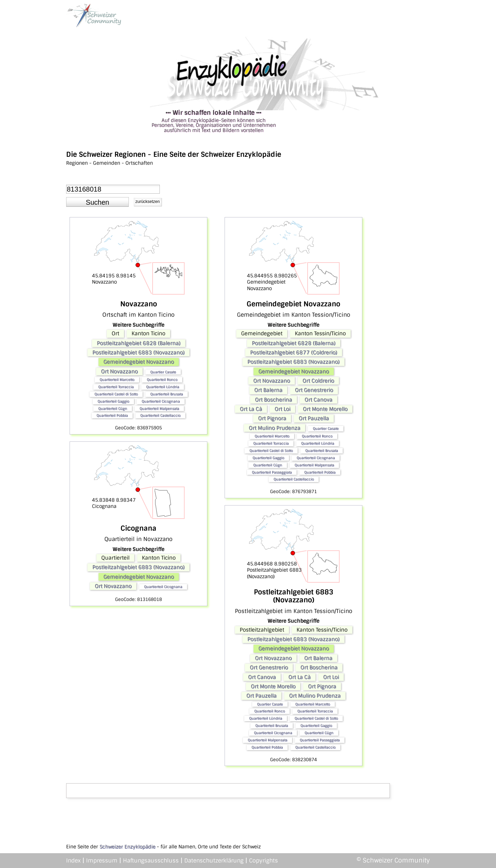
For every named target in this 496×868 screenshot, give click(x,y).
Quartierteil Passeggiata (272, 472)
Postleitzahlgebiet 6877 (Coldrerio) (294, 353)
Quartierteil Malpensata (159, 409)
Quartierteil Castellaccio (160, 415)
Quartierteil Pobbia (112, 415)
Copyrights (263, 861)
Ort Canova (318, 400)
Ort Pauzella (314, 418)
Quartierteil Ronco (162, 380)
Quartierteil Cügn (113, 409)
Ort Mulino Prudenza (275, 428)
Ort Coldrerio (318, 381)
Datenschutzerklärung (214, 861)
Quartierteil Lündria (163, 387)
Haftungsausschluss (151, 861)
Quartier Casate (163, 372)
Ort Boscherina (273, 400)
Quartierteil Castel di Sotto (116, 394)
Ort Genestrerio (314, 390)
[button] (97, 202)
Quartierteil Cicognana (161, 401)
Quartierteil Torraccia (116, 387)
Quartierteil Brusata (167, 394)
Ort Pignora (272, 418)
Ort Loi (282, 409)
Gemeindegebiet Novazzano (139, 362)
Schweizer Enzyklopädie (127, 847)
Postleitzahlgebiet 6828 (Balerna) (139, 343)
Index (73, 861)
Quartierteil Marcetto (117, 380)
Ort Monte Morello (325, 409)
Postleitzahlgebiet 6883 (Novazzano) (138, 353)
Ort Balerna (268, 390)
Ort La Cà (251, 409)
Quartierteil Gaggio (113, 401)
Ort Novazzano (119, 371)
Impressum (102, 861)
